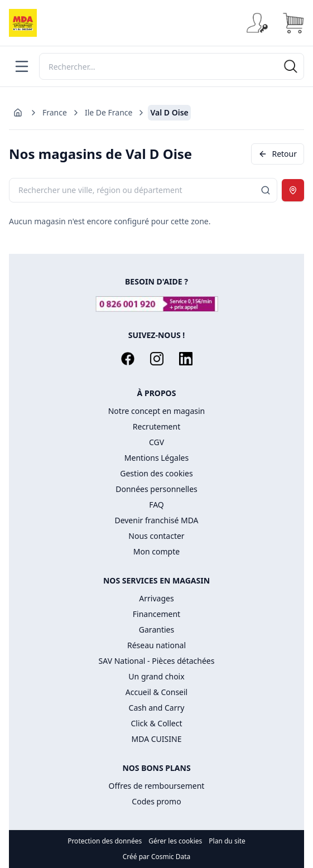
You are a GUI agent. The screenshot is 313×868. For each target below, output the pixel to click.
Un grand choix (156, 676)
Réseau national (156, 645)
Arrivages (156, 598)
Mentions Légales (156, 458)
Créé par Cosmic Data (157, 857)
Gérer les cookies (175, 841)
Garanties (156, 630)
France (55, 112)
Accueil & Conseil (156, 692)
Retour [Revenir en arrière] (278, 154)
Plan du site (227, 841)
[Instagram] (157, 359)
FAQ (156, 505)
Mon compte (156, 551)
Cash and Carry (157, 708)
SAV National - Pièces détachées (157, 661)
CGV (156, 442)
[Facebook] (128, 359)
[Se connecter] (257, 23)
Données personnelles (156, 489)
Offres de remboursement (157, 786)
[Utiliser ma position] (293, 190)
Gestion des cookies (156, 473)
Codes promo (156, 801)
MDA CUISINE (157, 739)
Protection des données (105, 841)
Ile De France (109, 112)
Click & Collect (156, 723)
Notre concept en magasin (157, 411)
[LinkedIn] (186, 359)
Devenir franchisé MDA (156, 520)
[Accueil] (23, 23)
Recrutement (156, 426)
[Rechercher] (172, 66)
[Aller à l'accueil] (18, 113)
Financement (156, 614)
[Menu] (22, 66)
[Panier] (293, 23)
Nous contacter (156, 536)
